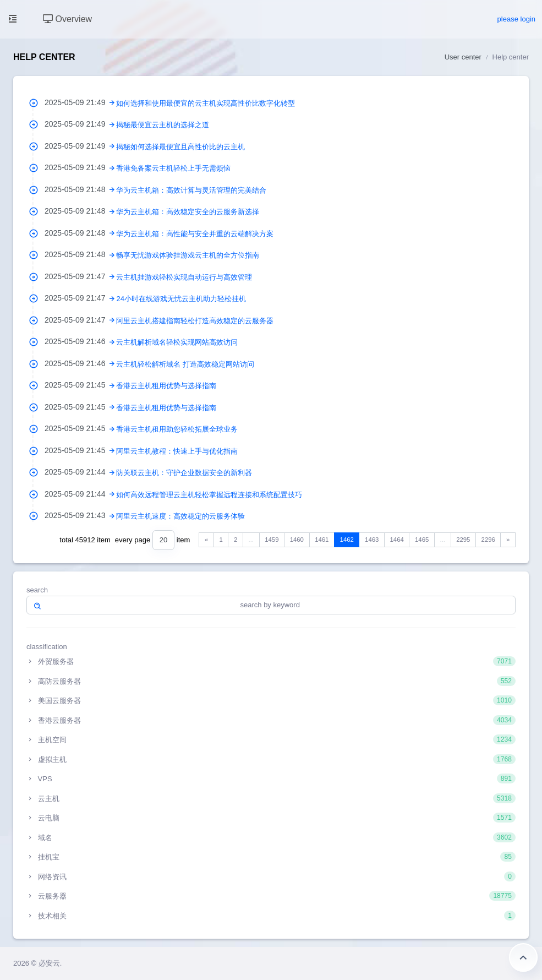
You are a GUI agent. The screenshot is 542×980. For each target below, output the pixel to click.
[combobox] (163, 540)
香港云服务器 (271, 720)
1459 (272, 540)
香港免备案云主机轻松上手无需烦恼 (173, 168)
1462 (347, 540)
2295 (463, 540)
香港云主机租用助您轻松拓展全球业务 (177, 429)
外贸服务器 (271, 661)
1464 (397, 540)
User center (463, 57)
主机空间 (271, 739)
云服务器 (271, 896)
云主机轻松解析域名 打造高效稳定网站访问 (185, 364)
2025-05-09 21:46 (80, 341)
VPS (271, 778)
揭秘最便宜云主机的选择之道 (163, 125)
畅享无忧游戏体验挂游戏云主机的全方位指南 (188, 255)
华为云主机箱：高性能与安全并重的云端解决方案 (195, 234)
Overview (67, 19)
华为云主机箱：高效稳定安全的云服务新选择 (188, 212)
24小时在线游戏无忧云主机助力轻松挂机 (181, 299)
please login (516, 19)
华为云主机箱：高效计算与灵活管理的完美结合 (191, 190)
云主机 (271, 798)
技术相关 (271, 916)
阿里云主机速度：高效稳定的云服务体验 (180, 516)
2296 (488, 540)
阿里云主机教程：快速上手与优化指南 (177, 451)
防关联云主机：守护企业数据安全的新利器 (184, 473)
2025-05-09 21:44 (80, 472)
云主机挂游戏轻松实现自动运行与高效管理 (184, 277)
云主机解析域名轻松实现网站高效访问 (177, 342)
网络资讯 (271, 876)
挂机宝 (271, 857)
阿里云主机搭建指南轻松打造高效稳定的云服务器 (195, 321)
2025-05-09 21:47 (80, 276)
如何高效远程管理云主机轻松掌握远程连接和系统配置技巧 (209, 495)
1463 (372, 540)
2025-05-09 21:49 (80, 102)
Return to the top (523, 957)
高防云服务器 (271, 681)
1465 (422, 540)
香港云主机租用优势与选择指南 (166, 386)
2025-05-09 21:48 (80, 189)
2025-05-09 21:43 (80, 515)
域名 (271, 837)
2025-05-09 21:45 (80, 385)
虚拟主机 (271, 759)
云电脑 (271, 818)
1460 (297, 540)
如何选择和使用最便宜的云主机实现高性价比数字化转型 (206, 103)
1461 (322, 540)
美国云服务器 (271, 700)
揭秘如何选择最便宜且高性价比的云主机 (180, 147)
